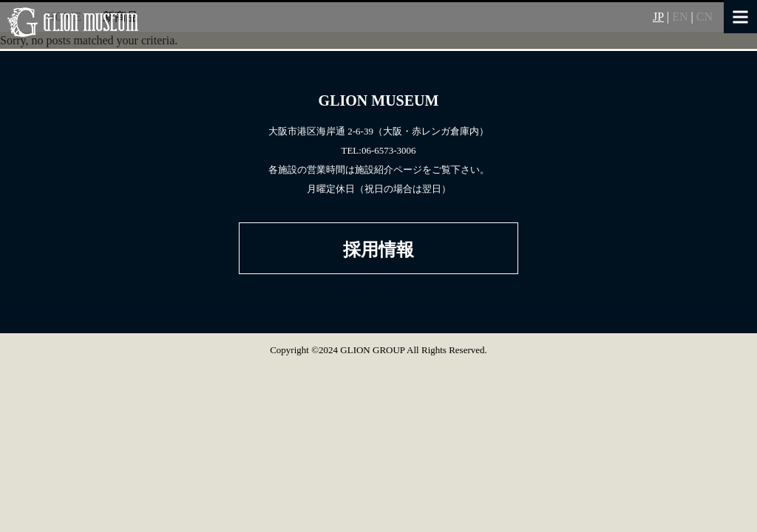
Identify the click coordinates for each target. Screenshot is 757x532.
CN (705, 17)
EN (680, 17)
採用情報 (378, 250)
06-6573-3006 (389, 150)
